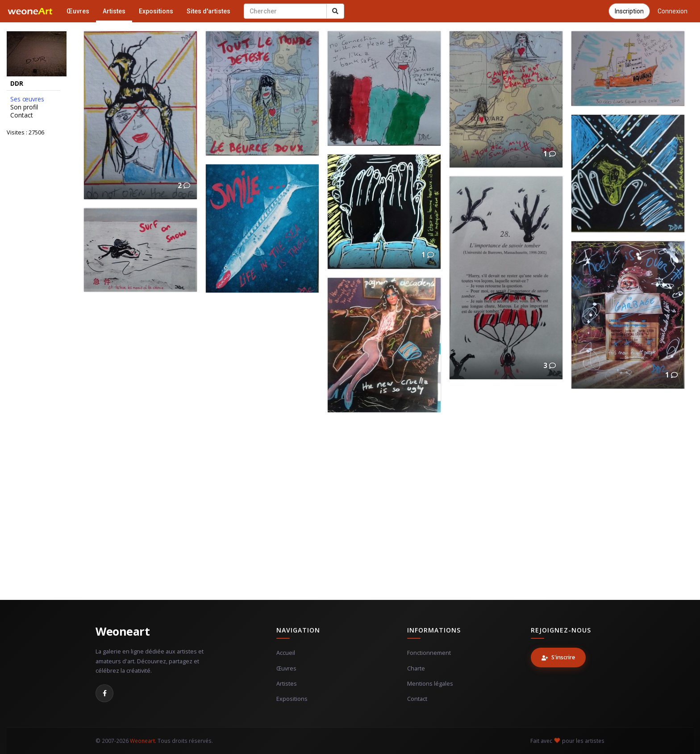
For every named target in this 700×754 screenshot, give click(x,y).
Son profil (24, 107)
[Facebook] (104, 693)
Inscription (629, 11)
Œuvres (78, 11)
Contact (22, 115)
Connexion (673, 11)
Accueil (286, 653)
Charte (416, 668)
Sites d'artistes (208, 11)
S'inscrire (558, 657)
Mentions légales (430, 684)
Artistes (114, 11)
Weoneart (123, 631)
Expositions (156, 11)
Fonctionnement (429, 653)
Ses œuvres (27, 99)
